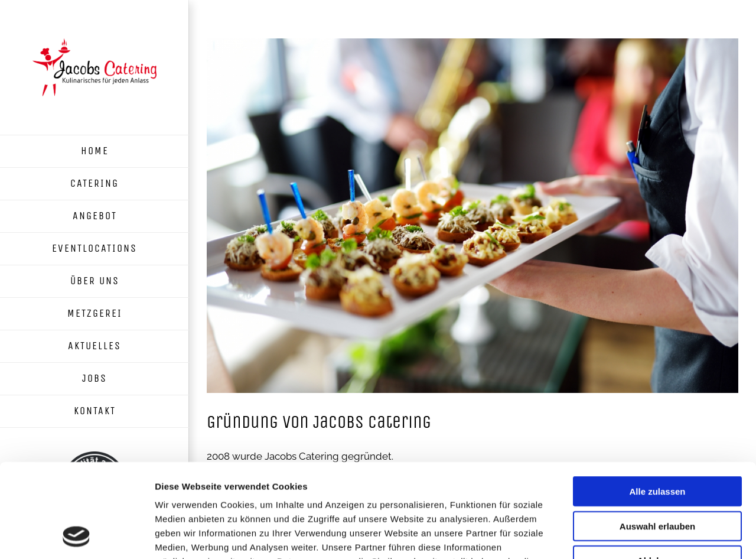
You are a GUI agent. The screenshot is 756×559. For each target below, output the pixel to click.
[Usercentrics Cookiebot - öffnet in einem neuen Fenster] (76, 536)
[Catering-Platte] (472, 216)
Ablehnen (657, 472)
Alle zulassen (657, 403)
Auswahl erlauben (657, 438)
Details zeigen (628, 536)
